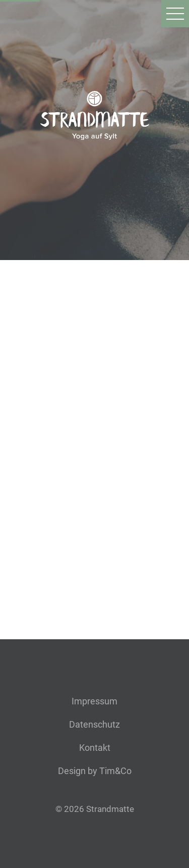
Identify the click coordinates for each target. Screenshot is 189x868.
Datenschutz (94, 724)
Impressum (94, 701)
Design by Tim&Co (95, 771)
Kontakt (95, 748)
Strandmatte (110, 809)
